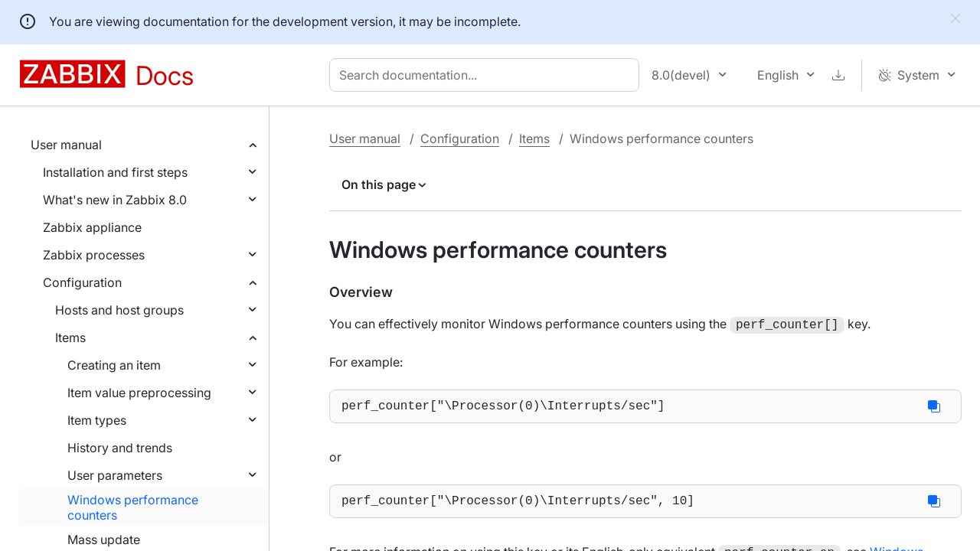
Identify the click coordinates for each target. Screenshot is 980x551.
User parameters (115, 475)
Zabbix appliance (92, 227)
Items (70, 337)
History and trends (120, 448)
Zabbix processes (94, 255)
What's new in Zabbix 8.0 (115, 200)
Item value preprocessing (139, 393)
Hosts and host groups (119, 310)
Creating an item (114, 365)
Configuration (82, 282)
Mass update (104, 540)
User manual (66, 145)
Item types (97, 420)
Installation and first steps (115, 172)
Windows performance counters (133, 507)
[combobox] (487, 75)
